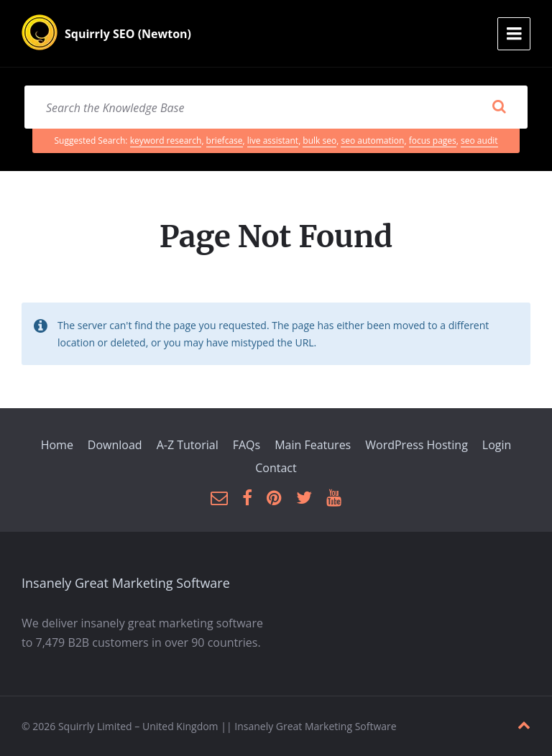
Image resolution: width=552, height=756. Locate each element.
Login (497, 445)
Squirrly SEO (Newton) (128, 34)
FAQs (247, 445)
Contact (276, 468)
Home (57, 445)
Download (115, 445)
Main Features (313, 445)
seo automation (372, 140)
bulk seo (319, 140)
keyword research (166, 140)
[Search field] (276, 107)
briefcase (225, 140)
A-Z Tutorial (188, 445)
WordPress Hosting (417, 445)
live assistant (273, 140)
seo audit (479, 140)
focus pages (433, 140)
